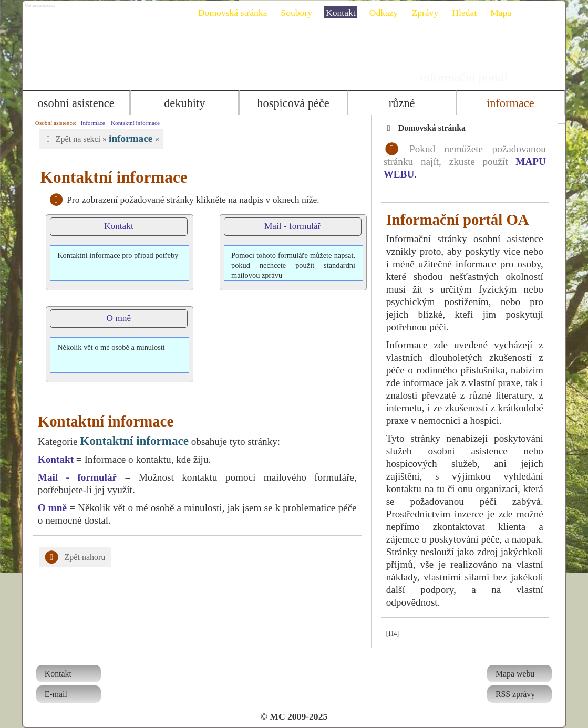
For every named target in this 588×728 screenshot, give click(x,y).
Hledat (468, 13)
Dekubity (183, 103)
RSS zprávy (519, 694)
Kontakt (344, 13)
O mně (115, 318)
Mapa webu (519, 674)
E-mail (52, 694)
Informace (514, 103)
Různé (404, 103)
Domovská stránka (236, 13)
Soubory (301, 13)
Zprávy (429, 13)
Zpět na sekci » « (97, 138)
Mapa (504, 13)
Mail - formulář (289, 226)
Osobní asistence (73, 103)
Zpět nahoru (72, 557)
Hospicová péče (293, 103)
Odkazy (388, 13)
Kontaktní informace (132, 123)
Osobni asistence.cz (80, 11)
